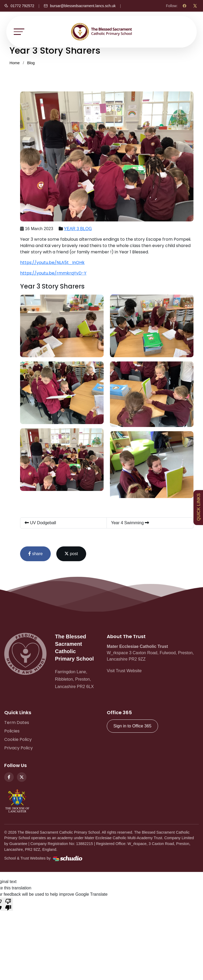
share (35, 554)
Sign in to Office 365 (132, 726)
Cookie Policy (18, 739)
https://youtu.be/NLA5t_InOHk (52, 263)
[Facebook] (184, 6)
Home (15, 63)
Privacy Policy (19, 748)
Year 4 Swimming (130, 523)
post (71, 554)
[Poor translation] (8, 904)
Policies (12, 731)
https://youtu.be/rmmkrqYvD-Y (53, 273)
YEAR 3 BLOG (78, 229)
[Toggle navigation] (19, 32)
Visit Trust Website (124, 671)
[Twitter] (22, 777)
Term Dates (17, 723)
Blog (31, 63)
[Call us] (19, 6)
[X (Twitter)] (195, 6)
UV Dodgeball (40, 523)
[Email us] (80, 6)
